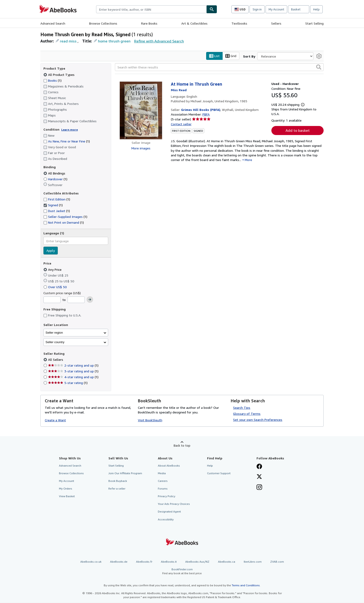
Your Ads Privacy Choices (174, 504)
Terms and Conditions (246, 585)
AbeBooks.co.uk (91, 562)
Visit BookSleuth (150, 420)
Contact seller (181, 124)
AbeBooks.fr (144, 562)
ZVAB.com (277, 562)
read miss (68, 41)
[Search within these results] (219, 67)
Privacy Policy (167, 496)
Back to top (182, 445)
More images (141, 148)
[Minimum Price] (52, 300)
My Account (276, 9)
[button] (319, 67)
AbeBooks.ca (227, 562)
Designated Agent (169, 512)
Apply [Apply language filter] (51, 251)
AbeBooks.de (119, 562)
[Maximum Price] (76, 300)
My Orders (66, 489)
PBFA (206, 114)
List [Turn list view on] (214, 56)
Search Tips (242, 408)
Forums (163, 489)
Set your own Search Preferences (258, 420)
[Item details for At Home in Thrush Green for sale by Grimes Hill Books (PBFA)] (141, 111)
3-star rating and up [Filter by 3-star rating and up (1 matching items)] (73, 371)
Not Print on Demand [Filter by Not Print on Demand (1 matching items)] (64, 223)
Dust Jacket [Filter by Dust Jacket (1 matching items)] (57, 211)
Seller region (54, 333)
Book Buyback (118, 481)
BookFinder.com (182, 571)
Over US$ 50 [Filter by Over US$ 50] (55, 287)
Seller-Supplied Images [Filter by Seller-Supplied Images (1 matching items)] (65, 217)
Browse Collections (103, 23)
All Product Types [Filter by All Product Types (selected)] (59, 75)
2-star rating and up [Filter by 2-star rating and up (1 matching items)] (73, 366)
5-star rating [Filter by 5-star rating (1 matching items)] (68, 383)
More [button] (248, 160)
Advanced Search (53, 23)
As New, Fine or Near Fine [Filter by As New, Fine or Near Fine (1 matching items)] (67, 141)
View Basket (67, 496)
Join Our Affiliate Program (125, 473)
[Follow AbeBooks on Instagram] (259, 488)
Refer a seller (117, 489)
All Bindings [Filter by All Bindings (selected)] (55, 173)
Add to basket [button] (298, 131)
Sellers (276, 23)
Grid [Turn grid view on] (231, 56)
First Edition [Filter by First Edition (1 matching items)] (57, 199)
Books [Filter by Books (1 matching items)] (52, 80)
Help (316, 9)
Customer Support (219, 473)
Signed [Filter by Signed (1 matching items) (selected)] (53, 205)
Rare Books (149, 23)
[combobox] (151, 9)
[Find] (212, 9)
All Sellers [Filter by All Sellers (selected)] (56, 360)
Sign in (257, 9)
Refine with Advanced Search (159, 41)
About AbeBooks (169, 466)
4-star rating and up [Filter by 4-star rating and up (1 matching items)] (73, 377)
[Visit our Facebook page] (259, 467)
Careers (163, 481)
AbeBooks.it (169, 562)
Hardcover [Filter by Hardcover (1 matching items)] (55, 179)
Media (162, 473)
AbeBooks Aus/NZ (197, 562)
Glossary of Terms (247, 414)
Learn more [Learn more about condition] (70, 130)
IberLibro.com (253, 562)
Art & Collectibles (194, 23)
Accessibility (166, 519)
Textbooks (239, 23)
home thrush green (114, 41)
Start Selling (314, 23)
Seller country (55, 342)
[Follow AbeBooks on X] (259, 477)
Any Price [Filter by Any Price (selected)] (53, 269)
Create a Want (55, 420)
